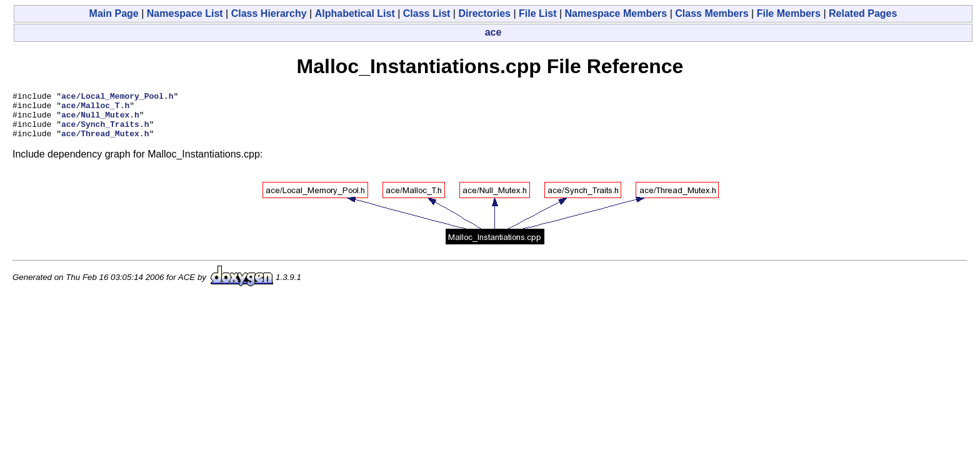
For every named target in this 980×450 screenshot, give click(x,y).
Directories (484, 13)
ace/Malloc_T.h (95, 109)
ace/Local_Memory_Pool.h (117, 97)
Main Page (114, 13)
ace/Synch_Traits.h (105, 131)
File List (537, 13)
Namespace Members (616, 13)
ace (493, 32)
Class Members (712, 13)
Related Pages (863, 13)
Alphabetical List (355, 13)
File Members (789, 13)
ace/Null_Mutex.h (100, 120)
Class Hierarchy (269, 13)
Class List (427, 13)
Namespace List (185, 13)
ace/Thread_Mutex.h (105, 142)
